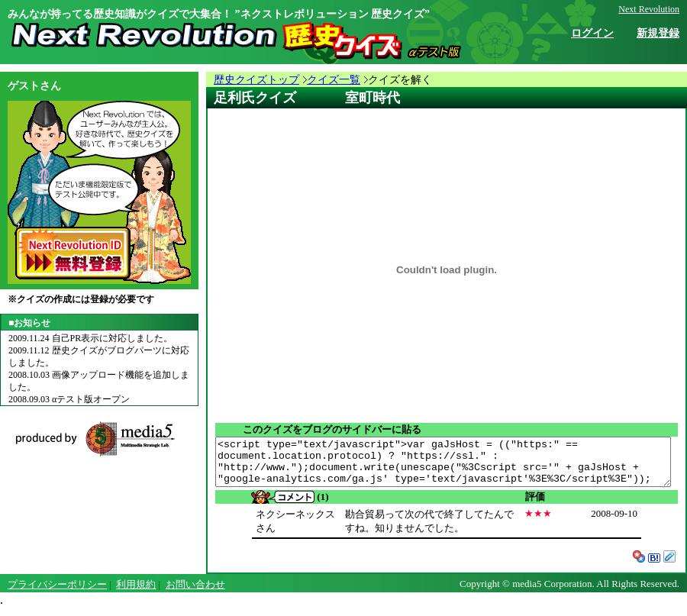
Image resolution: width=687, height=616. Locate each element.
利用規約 (136, 593)
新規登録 (658, 33)
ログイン (592, 33)
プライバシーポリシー (57, 593)
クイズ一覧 (334, 80)
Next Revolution (649, 9)
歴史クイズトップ (256, 80)
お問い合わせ (195, 593)
